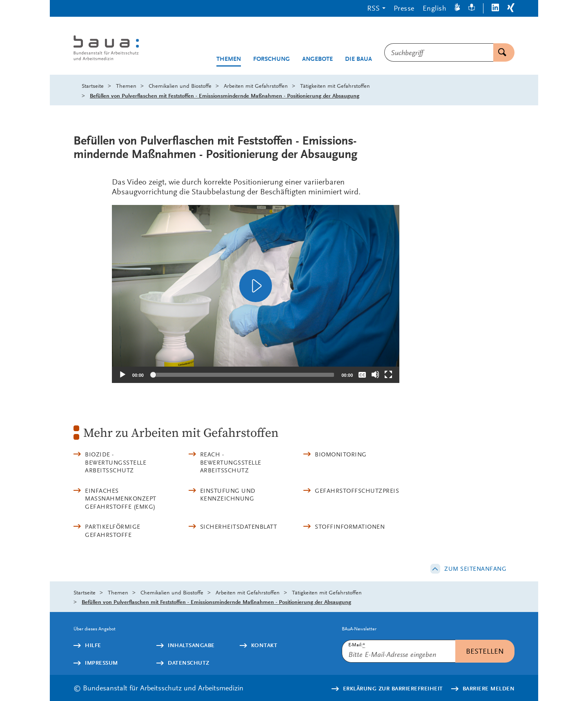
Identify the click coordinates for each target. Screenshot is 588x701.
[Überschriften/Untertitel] (362, 374)
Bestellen (485, 651)
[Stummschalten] (375, 374)
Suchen (500, 52)
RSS (373, 8)
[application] (256, 286)
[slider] (243, 375)
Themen (229, 59)
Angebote (317, 59)
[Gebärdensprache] (457, 8)
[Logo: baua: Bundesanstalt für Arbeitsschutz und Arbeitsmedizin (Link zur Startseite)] (121, 49)
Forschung (272, 59)
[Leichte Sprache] (472, 8)
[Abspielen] (256, 286)
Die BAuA (359, 59)
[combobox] (439, 52)
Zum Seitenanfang (475, 569)
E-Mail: (357, 645)
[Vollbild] (388, 374)
